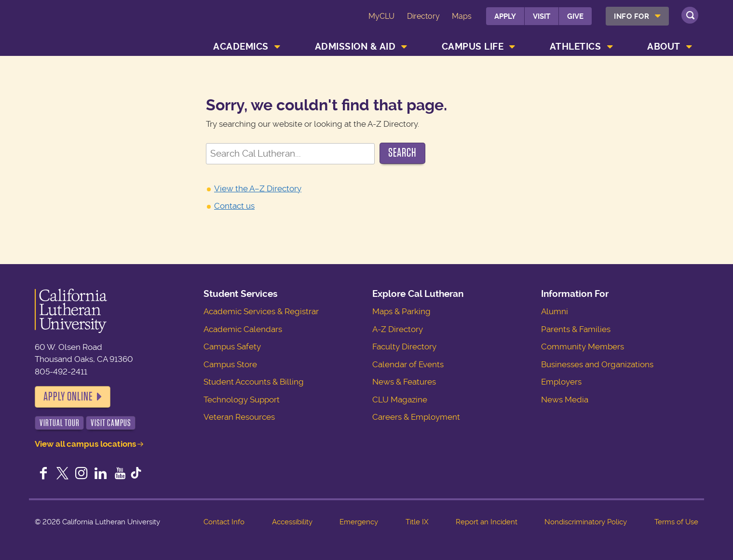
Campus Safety (232, 347)
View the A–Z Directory (258, 188)
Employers (561, 382)
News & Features (404, 382)
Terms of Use (676, 522)
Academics (241, 47)
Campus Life (473, 47)
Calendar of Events (408, 364)
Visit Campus (111, 423)
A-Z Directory (398, 329)
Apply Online (68, 397)
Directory (423, 16)
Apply (505, 16)
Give (575, 16)
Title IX (417, 522)
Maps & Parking (401, 311)
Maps (462, 16)
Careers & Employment (416, 417)
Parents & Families (576, 329)
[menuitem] (637, 16)
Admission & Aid (355, 47)
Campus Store (230, 364)
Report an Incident (487, 522)
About (664, 47)
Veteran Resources (239, 417)
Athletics (576, 47)
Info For (631, 16)
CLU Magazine (400, 400)
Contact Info (224, 522)
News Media (565, 400)
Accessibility (292, 522)
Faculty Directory (404, 347)
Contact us (234, 206)
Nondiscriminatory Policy (586, 522)
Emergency (359, 522)
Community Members (583, 347)
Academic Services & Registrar (261, 311)
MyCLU (381, 16)
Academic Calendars (243, 329)
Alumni (555, 311)
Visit (542, 16)
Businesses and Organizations (597, 364)
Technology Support (242, 400)
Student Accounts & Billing (254, 382)
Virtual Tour (60, 423)
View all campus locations (85, 444)
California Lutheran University (95, 30)
